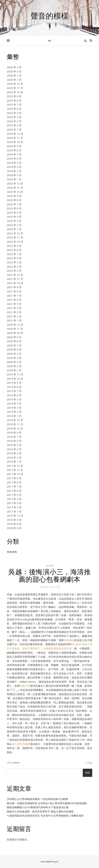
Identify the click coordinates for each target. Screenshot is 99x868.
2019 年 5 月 (14, 399)
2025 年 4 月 (14, 117)
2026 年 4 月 (14, 67)
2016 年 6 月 (14, 528)
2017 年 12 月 (15, 466)
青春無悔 (12, 552)
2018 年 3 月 (14, 453)
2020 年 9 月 (14, 337)
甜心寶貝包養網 (21, 744)
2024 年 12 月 (15, 134)
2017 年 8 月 (14, 482)
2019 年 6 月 (14, 395)
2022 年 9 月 (14, 246)
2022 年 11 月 (15, 237)
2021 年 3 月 (14, 312)
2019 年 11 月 (15, 374)
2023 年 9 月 (14, 196)
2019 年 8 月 (14, 387)
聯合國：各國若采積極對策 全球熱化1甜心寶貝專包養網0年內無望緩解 (47, 803)
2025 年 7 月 (14, 104)
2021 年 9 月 (14, 287)
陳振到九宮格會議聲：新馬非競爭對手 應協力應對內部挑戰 (40, 811)
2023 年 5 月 (14, 213)
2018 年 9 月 (14, 432)
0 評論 (89, 763)
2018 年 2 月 (14, 457)
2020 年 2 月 (14, 366)
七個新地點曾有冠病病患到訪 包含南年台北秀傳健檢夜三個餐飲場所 (45, 816)
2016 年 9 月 (14, 520)
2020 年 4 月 (14, 358)
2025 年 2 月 (14, 125)
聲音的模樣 (50, 16)
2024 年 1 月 (14, 179)
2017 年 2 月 (14, 507)
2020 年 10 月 (15, 333)
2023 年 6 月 (14, 208)
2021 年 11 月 (15, 279)
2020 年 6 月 (14, 349)
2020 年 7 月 (14, 345)
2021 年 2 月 (14, 316)
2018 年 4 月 (14, 449)
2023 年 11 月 (15, 188)
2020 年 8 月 (14, 341)
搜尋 (87, 773)
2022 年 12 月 (15, 233)
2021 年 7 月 (14, 296)
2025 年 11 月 (15, 88)
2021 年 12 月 (15, 275)
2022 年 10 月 (15, 242)
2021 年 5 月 (14, 304)
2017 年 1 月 (14, 511)
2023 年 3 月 (14, 221)
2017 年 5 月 (14, 495)
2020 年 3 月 (14, 362)
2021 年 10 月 (15, 283)
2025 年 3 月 (14, 121)
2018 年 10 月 (15, 428)
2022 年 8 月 (14, 250)
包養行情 (25, 686)
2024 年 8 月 (14, 150)
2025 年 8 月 (14, 100)
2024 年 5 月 (14, 163)
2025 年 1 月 (14, 129)
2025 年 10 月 (15, 92)
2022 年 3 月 (14, 271)
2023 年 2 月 (14, 225)
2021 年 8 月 (14, 291)
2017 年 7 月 (14, 486)
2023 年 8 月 (14, 200)
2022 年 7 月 (14, 254)
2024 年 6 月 (14, 159)
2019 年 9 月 (14, 383)
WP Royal (53, 862)
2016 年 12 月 (15, 516)
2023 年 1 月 (14, 229)
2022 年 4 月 (14, 267)
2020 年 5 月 (14, 354)
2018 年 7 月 (14, 437)
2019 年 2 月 (14, 412)
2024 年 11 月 (15, 138)
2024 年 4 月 (14, 167)
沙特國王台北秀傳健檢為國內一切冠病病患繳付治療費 (37, 799)
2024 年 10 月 (15, 142)
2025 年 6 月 (14, 109)
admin (16, 763)
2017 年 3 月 (14, 503)
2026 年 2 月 (14, 75)
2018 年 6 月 (14, 441)
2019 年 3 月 (14, 408)
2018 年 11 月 (15, 424)
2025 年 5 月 (14, 113)
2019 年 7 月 (14, 391)
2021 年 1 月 (14, 320)
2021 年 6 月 (14, 300)
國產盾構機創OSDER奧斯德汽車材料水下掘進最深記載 (38, 807)
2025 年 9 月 (14, 96)
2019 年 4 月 (14, 403)
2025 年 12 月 (15, 84)
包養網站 (69, 640)
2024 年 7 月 (14, 154)
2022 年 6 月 (14, 258)
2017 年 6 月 (14, 491)
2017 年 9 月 (14, 478)
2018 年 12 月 (15, 420)
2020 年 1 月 (14, 370)
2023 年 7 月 (14, 204)
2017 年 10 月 (15, 474)
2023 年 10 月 (15, 192)
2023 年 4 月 (14, 217)
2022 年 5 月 (14, 262)
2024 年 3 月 (14, 171)
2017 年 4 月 (14, 499)
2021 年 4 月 (14, 308)
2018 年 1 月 (14, 462)
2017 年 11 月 (15, 470)
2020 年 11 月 (15, 329)
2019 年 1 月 (14, 416)
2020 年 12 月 (15, 325)
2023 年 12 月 (15, 183)
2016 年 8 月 (14, 524)
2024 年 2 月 (14, 175)
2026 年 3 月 (14, 71)
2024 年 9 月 (14, 146)
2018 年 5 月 (14, 445)
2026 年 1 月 (14, 80)
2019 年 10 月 (15, 379)
